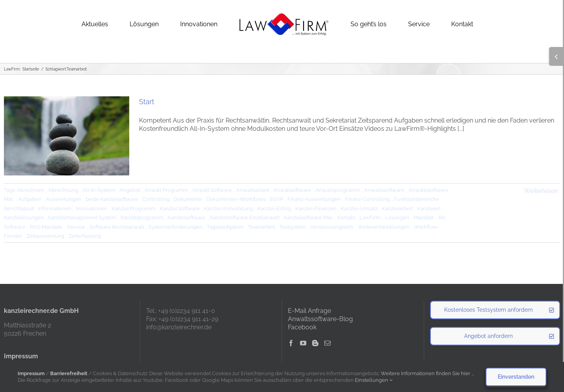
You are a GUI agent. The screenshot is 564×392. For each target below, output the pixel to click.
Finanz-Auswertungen (314, 199)
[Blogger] (315, 343)
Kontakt (346, 218)
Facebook (302, 327)
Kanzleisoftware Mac (308, 218)
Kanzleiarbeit (397, 209)
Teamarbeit (261, 227)
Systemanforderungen (175, 227)
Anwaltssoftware (384, 190)
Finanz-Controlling (367, 199)
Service (76, 227)
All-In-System (99, 190)
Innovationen (92, 209)
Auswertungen (64, 199)
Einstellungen (374, 380)
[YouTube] (303, 343)
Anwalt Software (212, 190)
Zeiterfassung (85, 236)
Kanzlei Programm (134, 209)
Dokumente (188, 199)
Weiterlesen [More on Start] (541, 191)
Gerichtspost (19, 209)
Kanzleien (429, 209)
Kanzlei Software (180, 209)
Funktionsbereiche (417, 199)
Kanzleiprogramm (142, 218)
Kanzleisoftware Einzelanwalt (245, 218)
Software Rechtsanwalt (117, 227)
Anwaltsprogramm (338, 190)
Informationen (55, 209)
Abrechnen (30, 190)
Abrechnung (63, 190)
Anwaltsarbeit (253, 190)
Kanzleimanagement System (82, 218)
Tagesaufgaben (225, 227)
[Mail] (327, 343)
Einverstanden (516, 377)
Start (147, 102)
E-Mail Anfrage (309, 311)
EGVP (277, 199)
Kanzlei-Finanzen (316, 209)
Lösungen (397, 218)
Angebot (130, 190)
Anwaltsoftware (292, 190)
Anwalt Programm (166, 190)
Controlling (156, 199)
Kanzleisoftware (187, 218)
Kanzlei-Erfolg (274, 209)
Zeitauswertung (45, 236)
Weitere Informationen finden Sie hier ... (427, 373)
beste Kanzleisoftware (112, 199)
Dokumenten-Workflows (236, 199)
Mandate (424, 218)
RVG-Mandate (46, 227)
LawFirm (370, 218)
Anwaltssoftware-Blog (320, 319)
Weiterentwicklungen (384, 227)
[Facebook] (291, 343)
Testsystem (293, 227)
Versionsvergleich (332, 227)
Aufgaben (30, 199)
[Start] (67, 136)
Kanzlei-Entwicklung (229, 209)
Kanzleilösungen (24, 218)
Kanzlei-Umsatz (359, 209)
